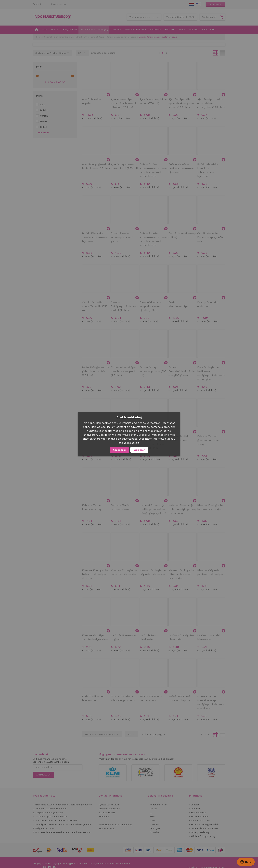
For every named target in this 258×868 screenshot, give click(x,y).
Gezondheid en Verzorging (56, 37)
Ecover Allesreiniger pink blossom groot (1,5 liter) (123, 371)
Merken (153, 809)
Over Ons (196, 809)
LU (151, 813)
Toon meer (42, 133)
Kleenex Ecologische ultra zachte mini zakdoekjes (181, 574)
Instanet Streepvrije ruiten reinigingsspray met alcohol (182, 509)
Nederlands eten (158, 805)
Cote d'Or (155, 832)
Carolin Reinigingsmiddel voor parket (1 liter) (125, 306)
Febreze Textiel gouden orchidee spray (208, 440)
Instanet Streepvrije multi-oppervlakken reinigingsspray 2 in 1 (153, 509)
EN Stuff (198, 4)
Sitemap (127, 863)
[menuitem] (37, 30)
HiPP (152, 817)
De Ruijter (155, 828)
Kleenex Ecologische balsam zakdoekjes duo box (95, 574)
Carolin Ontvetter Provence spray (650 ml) (210, 237)
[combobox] (144, 17)
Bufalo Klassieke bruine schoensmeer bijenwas (182, 168)
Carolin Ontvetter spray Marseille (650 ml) (95, 306)
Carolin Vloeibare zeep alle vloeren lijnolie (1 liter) (151, 306)
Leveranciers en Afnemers (204, 828)
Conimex (154, 824)
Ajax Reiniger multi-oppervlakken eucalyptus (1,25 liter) (211, 103)
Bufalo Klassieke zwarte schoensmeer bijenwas (95, 237)
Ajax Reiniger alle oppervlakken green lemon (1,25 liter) (181, 103)
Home (39, 37)
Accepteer (119, 450)
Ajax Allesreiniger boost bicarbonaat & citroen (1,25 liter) (124, 103)
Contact (37, 4)
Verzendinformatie (200, 821)
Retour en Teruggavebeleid (205, 824)
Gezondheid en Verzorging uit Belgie (87, 37)
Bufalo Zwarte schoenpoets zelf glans (122, 237)
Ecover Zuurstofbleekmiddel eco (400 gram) (182, 371)
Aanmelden (215, 4)
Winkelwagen (209, 17)
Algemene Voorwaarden (106, 863)
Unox (152, 821)
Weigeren (139, 450)
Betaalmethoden (200, 817)
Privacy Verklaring (200, 832)
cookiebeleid (131, 443)
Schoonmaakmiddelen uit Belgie (121, 37)
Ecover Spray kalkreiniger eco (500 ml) (153, 371)
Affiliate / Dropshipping (203, 836)
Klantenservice (59, 4)
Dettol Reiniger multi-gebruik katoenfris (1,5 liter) (96, 371)
